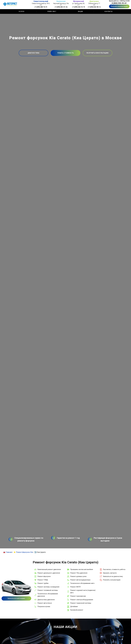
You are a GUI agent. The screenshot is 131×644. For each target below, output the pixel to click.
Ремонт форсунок (44, 576)
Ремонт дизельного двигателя (49, 573)
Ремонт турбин (43, 583)
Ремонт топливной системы (48, 590)
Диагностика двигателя (46, 600)
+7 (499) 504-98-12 (94, 7)
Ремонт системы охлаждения (48, 587)
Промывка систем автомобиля (82, 569)
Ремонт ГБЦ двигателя (79, 573)
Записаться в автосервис (16, 598)
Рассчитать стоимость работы (114, 569)
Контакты (108, 11)
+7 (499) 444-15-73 (78, 7)
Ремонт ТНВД (43, 580)
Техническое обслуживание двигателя (48, 595)
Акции (80, 11)
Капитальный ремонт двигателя (49, 569)
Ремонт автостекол (45, 603)
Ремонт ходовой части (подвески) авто (83, 591)
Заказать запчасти (110, 573)
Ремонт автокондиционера (80, 580)
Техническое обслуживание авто (82, 583)
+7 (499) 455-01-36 (61, 7)
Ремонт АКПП (75, 587)
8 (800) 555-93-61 (119, 3)
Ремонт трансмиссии (78, 596)
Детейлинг (74, 607)
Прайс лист (52, 11)
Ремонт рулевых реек (78, 576)
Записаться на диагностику (113, 576)
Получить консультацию (119, 6)
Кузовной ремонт (77, 610)
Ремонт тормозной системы (81, 603)
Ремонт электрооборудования (82, 600)
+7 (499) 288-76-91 (41, 7)
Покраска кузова (44, 607)
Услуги (21, 11)
